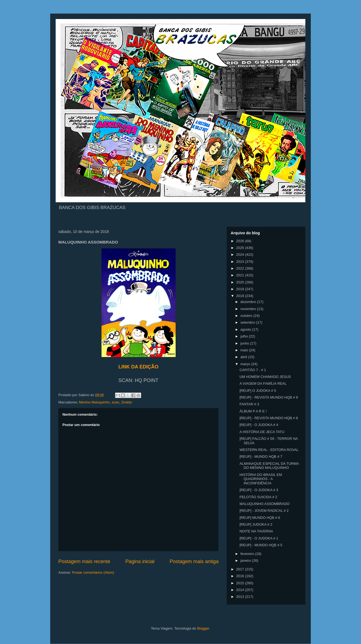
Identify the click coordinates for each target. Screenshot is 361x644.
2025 (241, 248)
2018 (241, 296)
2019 (241, 289)
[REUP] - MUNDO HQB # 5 (261, 545)
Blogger (203, 628)
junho (245, 343)
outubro (247, 316)
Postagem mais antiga (194, 561)
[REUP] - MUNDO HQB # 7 (261, 457)
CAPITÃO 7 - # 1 (253, 370)
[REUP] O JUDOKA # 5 (258, 391)
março (246, 364)
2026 (241, 241)
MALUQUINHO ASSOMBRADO (264, 504)
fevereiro (248, 554)
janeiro (246, 561)
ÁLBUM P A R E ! (253, 411)
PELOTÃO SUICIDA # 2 (258, 497)
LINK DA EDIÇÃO (138, 367)
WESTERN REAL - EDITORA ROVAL (269, 450)
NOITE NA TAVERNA (256, 531)
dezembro (249, 302)
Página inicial (140, 561)
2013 (241, 597)
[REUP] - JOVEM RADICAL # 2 (264, 511)
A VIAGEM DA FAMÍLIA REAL (263, 383)
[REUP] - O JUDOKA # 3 (259, 490)
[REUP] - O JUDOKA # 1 (259, 538)
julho (245, 336)
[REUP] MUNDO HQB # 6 (260, 518)
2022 (241, 268)
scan (115, 402)
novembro (249, 309)
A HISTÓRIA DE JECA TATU (262, 432)
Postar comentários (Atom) (93, 572)
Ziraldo (126, 402)
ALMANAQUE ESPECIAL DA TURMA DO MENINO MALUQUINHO (269, 466)
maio (245, 350)
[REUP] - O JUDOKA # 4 (259, 425)
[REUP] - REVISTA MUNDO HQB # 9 (269, 397)
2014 (241, 590)
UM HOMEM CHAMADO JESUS (265, 377)
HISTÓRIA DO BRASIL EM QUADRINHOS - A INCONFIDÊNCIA (261, 479)
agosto (246, 329)
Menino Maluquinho (94, 402)
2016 (241, 576)
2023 (241, 262)
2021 (241, 275)
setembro (248, 322)
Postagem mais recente (84, 561)
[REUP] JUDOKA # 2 (256, 524)
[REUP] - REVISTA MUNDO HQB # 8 (269, 418)
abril (244, 357)
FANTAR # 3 (249, 404)
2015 (241, 583)
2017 (241, 569)
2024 (241, 255)
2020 (241, 282)
